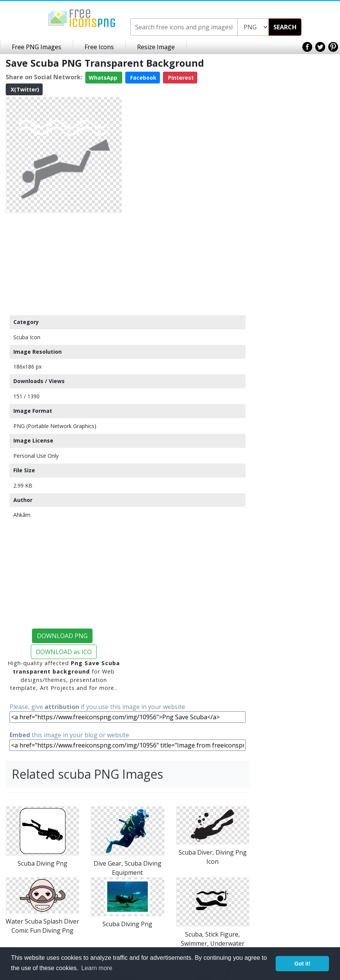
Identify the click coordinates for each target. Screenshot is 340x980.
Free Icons (99, 47)
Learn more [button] (97, 968)
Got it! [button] (302, 964)
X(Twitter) (24, 89)
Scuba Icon (27, 337)
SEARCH (285, 27)
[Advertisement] (64, 264)
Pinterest (180, 78)
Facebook (143, 78)
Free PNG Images (37, 47)
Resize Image (156, 47)
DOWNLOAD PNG (62, 636)
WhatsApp (104, 78)
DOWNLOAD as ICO (64, 652)
